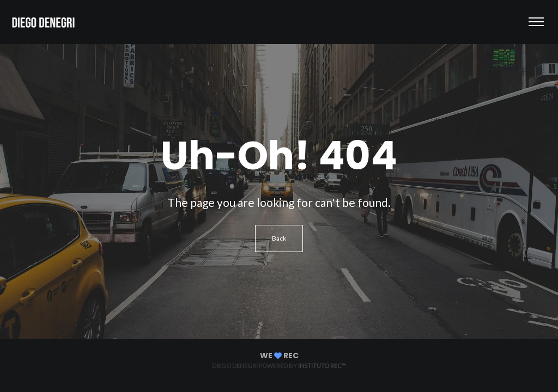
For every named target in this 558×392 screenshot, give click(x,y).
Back (279, 238)
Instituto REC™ (322, 366)
